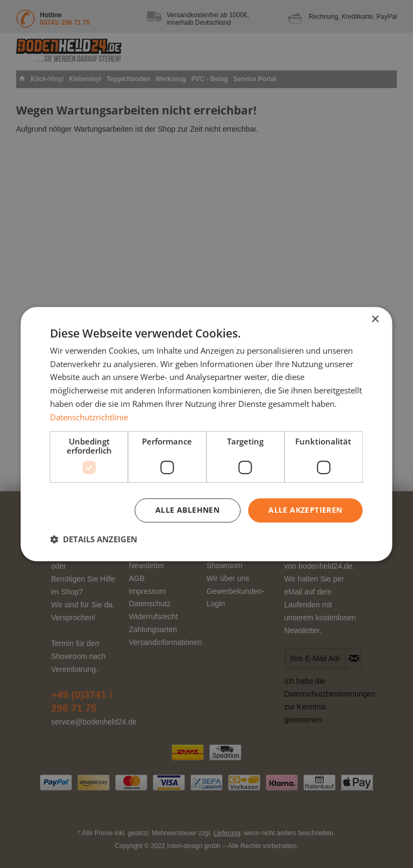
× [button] (375, 320)
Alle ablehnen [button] (187, 510)
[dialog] (206, 434)
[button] (94, 539)
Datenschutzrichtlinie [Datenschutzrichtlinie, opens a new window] (89, 417)
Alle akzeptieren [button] (305, 510)
